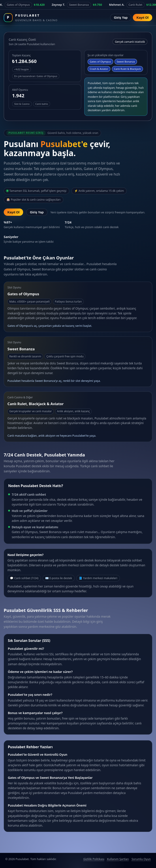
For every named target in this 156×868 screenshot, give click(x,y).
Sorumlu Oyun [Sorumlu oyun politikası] (141, 859)
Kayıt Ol (143, 18)
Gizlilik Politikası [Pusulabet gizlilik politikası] (94, 859)
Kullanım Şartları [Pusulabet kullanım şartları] (118, 859)
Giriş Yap (121, 18)
